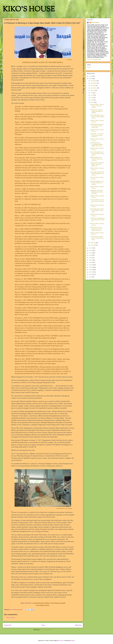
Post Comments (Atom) (46, 630)
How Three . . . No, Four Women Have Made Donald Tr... (97, 135)
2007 (91, 272)
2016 (91, 250)
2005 (91, 277)
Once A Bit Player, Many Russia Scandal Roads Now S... (97, 117)
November (93, 83)
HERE (27, 603)
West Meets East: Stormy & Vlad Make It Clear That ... (97, 210)
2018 (91, 79)
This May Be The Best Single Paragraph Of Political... (96, 111)
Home (43, 625)
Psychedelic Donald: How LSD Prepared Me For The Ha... (97, 174)
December (93, 81)
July (92, 93)
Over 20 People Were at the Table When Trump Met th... (97, 154)
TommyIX (61, 641)
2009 (91, 267)
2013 (91, 258)
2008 (91, 270)
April (92, 100)
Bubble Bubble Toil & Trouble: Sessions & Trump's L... (96, 159)
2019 (91, 76)
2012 (91, 260)
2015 (91, 253)
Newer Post (8, 625)
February (93, 243)
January (93, 245)
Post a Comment (11, 618)
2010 (91, 265)
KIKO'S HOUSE (29, 10)
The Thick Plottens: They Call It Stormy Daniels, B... (97, 201)
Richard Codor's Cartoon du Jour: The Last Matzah (97, 106)
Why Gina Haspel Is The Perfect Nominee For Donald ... (97, 183)
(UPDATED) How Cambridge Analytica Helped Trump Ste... (97, 144)
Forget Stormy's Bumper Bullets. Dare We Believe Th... (97, 164)
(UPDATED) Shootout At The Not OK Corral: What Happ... (97, 126)
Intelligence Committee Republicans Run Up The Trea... (97, 192)
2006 (91, 274)
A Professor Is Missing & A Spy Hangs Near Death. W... (97, 220)
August (93, 90)
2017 (91, 248)
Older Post (78, 625)
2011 (91, 262)
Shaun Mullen (95, 23)
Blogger (73, 641)
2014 (91, 255)
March (92, 102)
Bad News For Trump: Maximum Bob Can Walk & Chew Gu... (96, 229)
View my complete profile (94, 59)
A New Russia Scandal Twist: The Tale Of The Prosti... (97, 238)
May (92, 98)
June (92, 95)
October (93, 86)
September (94, 88)
